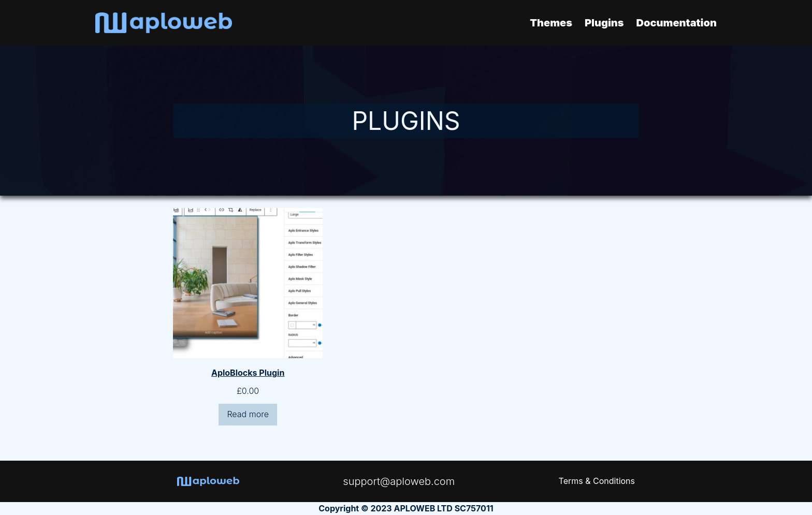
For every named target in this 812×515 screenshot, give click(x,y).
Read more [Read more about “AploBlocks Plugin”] (248, 414)
